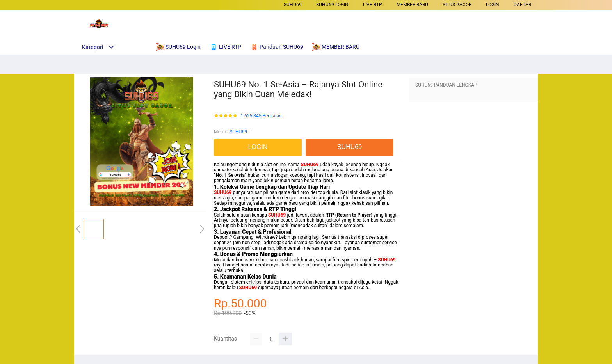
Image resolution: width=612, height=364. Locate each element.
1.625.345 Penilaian (261, 116)
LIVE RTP (373, 5)
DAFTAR (522, 5)
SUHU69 (293, 5)
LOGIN (493, 5)
